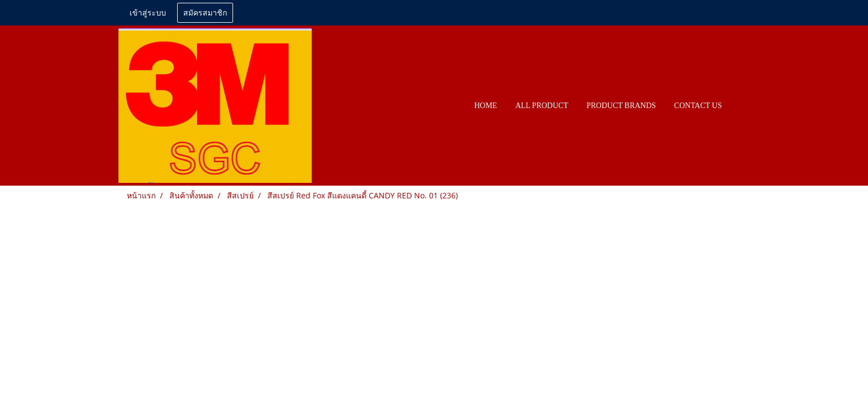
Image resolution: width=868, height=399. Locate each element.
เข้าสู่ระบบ (148, 13)
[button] (741, 106)
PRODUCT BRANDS (621, 106)
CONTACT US (698, 106)
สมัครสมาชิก (205, 13)
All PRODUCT (542, 106)
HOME (486, 106)
